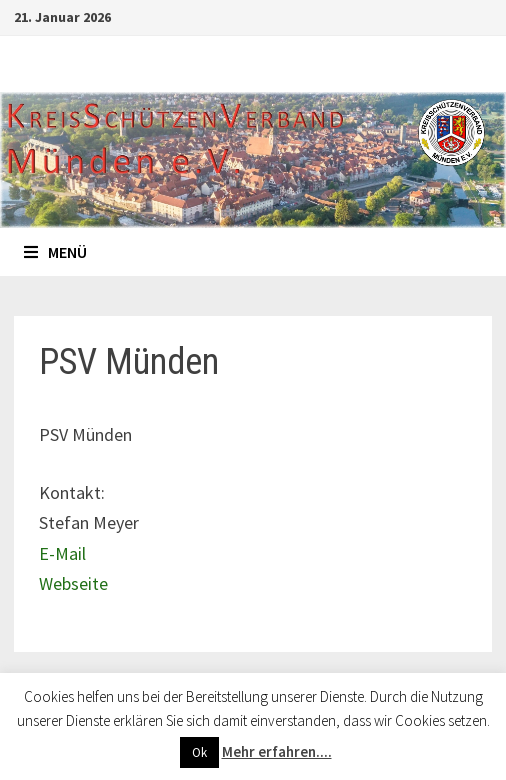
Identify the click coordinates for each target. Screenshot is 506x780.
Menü (55, 252)
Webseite (73, 583)
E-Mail (62, 553)
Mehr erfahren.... (277, 751)
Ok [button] (199, 752)
